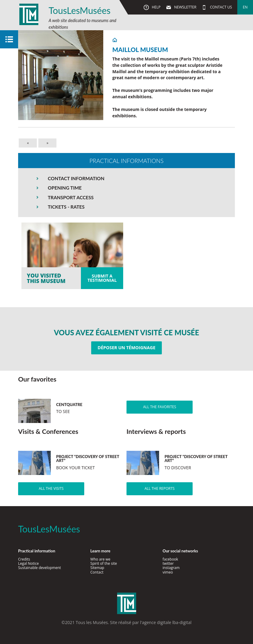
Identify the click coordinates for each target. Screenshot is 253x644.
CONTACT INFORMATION (76, 178)
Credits (24, 559)
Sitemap (97, 568)
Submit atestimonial (102, 278)
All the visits (51, 488)
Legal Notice (28, 563)
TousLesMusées (80, 10)
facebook (170, 559)
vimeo (168, 572)
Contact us (220, 7)
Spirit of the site (104, 563)
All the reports (160, 488)
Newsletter (185, 7)
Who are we (100, 559)
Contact (97, 572)
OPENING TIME (65, 188)
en (245, 7)
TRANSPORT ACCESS (71, 197)
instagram (171, 568)
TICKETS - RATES (66, 207)
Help (156, 7)
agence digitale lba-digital (167, 622)
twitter (168, 563)
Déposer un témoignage (126, 348)
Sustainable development (40, 568)
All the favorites (160, 407)
